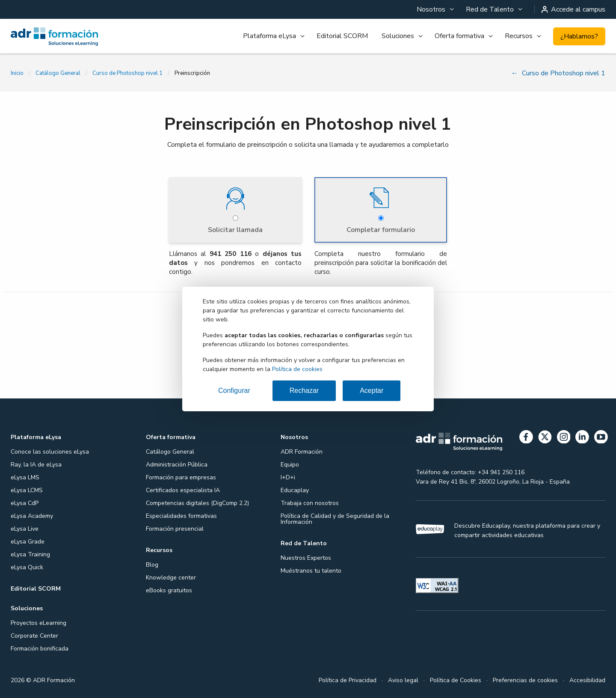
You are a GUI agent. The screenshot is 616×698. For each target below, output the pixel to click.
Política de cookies (297, 369)
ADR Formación (302, 451)
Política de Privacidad (348, 679)
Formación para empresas (181, 477)
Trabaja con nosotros (310, 502)
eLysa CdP (25, 502)
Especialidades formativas (181, 515)
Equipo (290, 464)
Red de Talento (490, 9)
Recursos (519, 36)
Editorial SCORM (342, 36)
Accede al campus (574, 9)
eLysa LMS (25, 477)
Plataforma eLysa (269, 36)
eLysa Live (25, 528)
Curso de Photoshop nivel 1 (127, 73)
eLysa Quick (27, 566)
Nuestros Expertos (306, 557)
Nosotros (431, 9)
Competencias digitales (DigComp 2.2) (197, 502)
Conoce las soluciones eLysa (50, 451)
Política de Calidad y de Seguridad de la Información (335, 518)
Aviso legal (403, 679)
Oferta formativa (459, 36)
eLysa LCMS (27, 489)
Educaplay (295, 489)
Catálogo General (58, 73)
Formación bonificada (40, 648)
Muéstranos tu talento (311, 570)
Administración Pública (177, 464)
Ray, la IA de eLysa (36, 464)
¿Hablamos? (579, 36)
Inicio (17, 73)
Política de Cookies (456, 679)
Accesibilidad (587, 679)
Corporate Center (34, 635)
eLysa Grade (28, 541)
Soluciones (398, 36)
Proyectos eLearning (38, 622)
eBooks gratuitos (169, 590)
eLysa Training (30, 554)
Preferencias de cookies (525, 679)
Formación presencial (175, 528)
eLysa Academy (32, 515)
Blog (152, 564)
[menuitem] (434, 9)
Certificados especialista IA (183, 489)
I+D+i (288, 477)
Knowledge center (171, 577)
